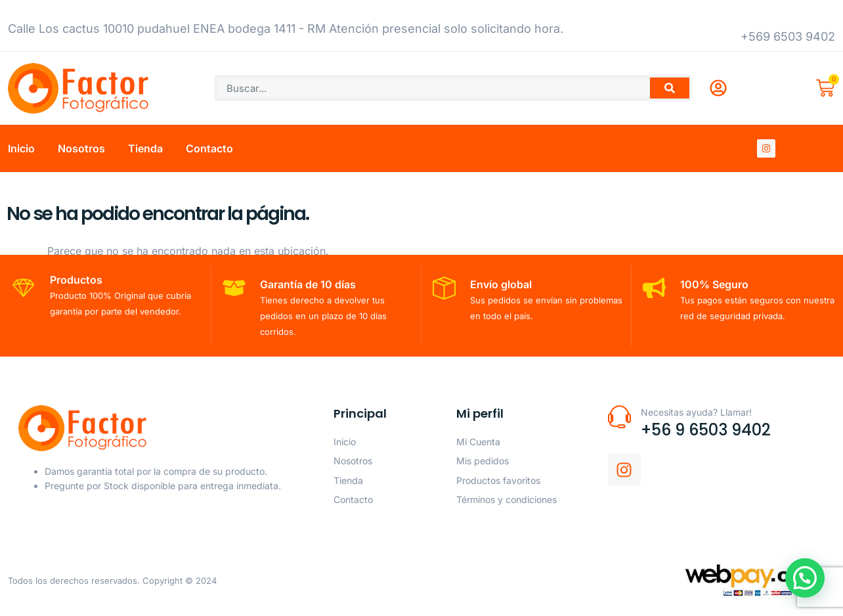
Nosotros (81, 148)
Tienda (145, 148)
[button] (805, 577)
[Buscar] (670, 88)
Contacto (209, 148)
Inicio (21, 148)
